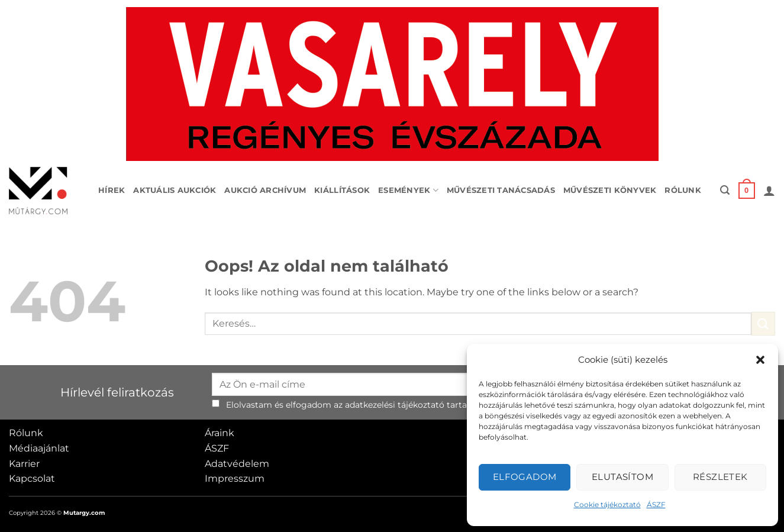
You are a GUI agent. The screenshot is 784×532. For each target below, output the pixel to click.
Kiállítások (342, 190)
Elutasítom (623, 477)
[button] (760, 360)
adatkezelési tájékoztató (395, 405)
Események (408, 190)
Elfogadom (525, 477)
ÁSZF (656, 504)
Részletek (720, 477)
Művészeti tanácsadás (501, 190)
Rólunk (683, 190)
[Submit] (763, 323)
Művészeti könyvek (610, 190)
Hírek (112, 190)
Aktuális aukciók (175, 190)
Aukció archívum (265, 190)
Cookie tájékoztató (607, 504)
